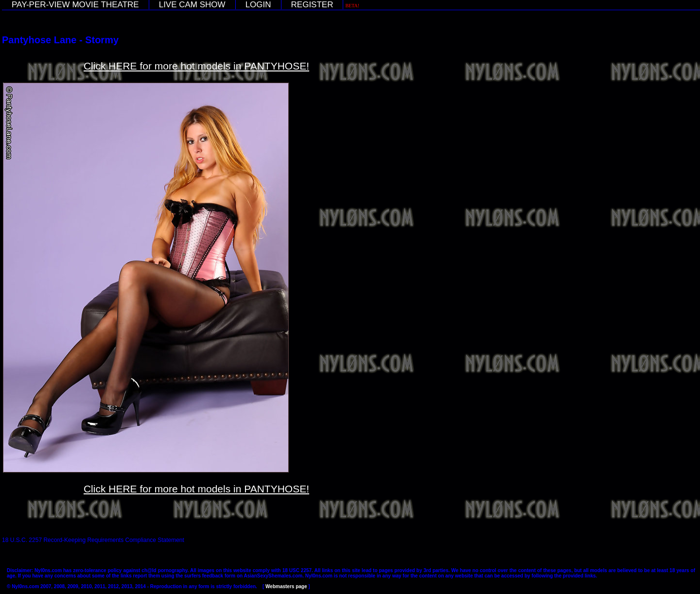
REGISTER (312, 5)
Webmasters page (286, 586)
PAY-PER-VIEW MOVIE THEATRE (75, 5)
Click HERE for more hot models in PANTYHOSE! (196, 66)
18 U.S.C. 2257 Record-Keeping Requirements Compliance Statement (93, 540)
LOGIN (258, 5)
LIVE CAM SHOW (192, 5)
